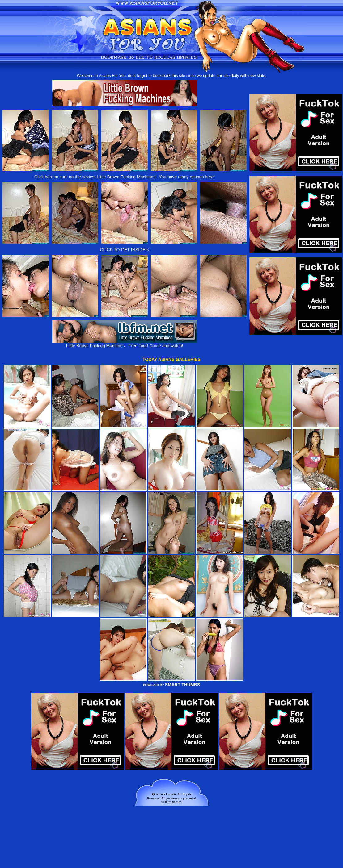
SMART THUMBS (183, 685)
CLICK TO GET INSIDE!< (124, 250)
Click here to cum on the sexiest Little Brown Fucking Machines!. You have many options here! (125, 177)
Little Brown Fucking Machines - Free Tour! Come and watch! (125, 344)
